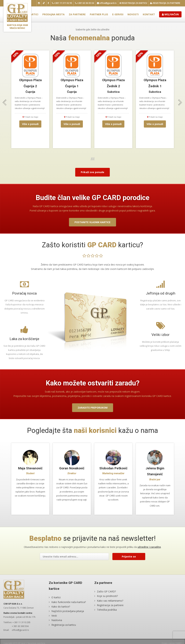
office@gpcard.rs (107, 3)
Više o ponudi (30, 124)
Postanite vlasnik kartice (92, 222)
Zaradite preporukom (93, 408)
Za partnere (77, 14)
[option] (30, 99)
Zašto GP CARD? (106, 592)
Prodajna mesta (54, 14)
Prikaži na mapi (30, 117)
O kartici (32, 14)
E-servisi (118, 14)
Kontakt (149, 14)
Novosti (133, 14)
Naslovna (57, 620)
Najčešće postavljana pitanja (68, 611)
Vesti (54, 616)
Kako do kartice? (61, 607)
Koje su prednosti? (107, 596)
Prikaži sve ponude (92, 172)
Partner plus (99, 14)
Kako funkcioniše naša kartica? (69, 602)
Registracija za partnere (165, 3)
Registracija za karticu (133, 3)
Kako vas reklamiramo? (110, 601)
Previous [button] (5, 103)
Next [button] (180, 103)
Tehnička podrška (107, 610)
